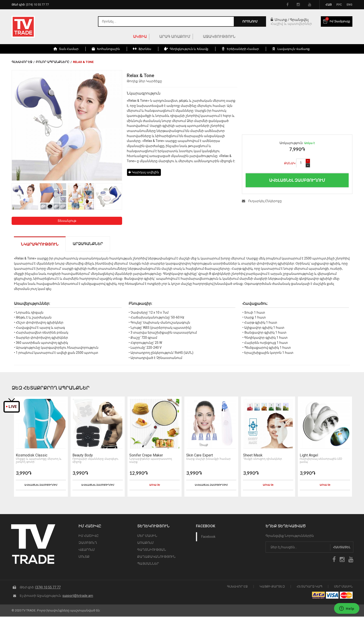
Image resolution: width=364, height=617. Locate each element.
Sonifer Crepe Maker (145, 456)
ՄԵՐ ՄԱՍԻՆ (147, 536)
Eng (349, 5)
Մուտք (279, 20)
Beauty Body (82, 456)
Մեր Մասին (343, 587)
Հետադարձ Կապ (309, 587)
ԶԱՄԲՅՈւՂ (88, 543)
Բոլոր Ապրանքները (53, 62)
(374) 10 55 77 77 (48, 587)
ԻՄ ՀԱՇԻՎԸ (89, 536)
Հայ (329, 5)
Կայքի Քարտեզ (272, 587)
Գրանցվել (299, 20)
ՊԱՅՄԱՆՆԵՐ (148, 564)
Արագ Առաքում (175, 37)
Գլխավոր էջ (22, 62)
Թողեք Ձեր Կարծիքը (144, 81)
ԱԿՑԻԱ (140, 37)
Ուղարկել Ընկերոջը (262, 201)
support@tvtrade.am (78, 596)
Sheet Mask (252, 456)
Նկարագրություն (40, 244)
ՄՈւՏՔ (84, 557)
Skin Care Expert (199, 456)
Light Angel (308, 456)
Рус (339, 5)
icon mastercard (346, 596)
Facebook (208, 537)
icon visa (332, 596)
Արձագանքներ (88, 244)
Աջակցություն (219, 37)
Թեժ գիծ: (30, 5)
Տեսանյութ (67, 221)
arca (318, 596)
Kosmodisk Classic (31, 456)
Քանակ (290, 163)
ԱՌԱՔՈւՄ (145, 543)
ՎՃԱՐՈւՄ (87, 550)
